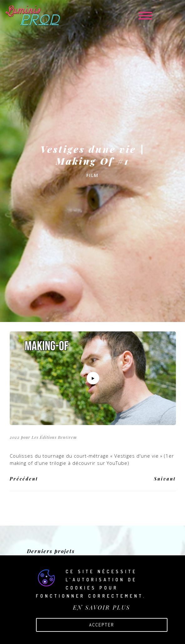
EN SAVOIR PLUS (102, 607)
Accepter (101, 625)
